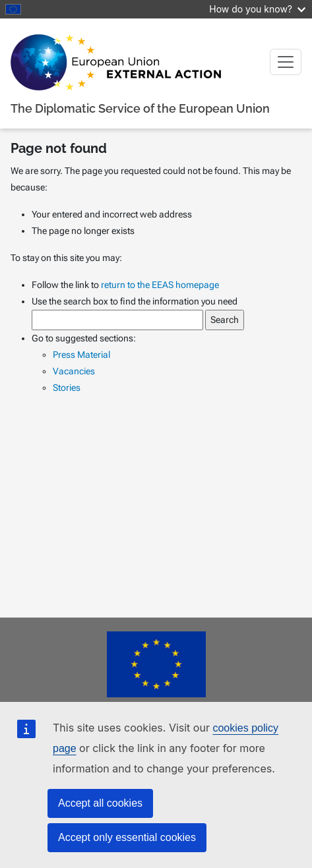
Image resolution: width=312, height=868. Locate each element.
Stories (67, 388)
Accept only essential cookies (127, 837)
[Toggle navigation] (286, 62)
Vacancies (74, 371)
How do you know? (257, 9)
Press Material (81, 355)
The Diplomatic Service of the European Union (140, 108)
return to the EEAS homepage (160, 285)
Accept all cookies (100, 803)
